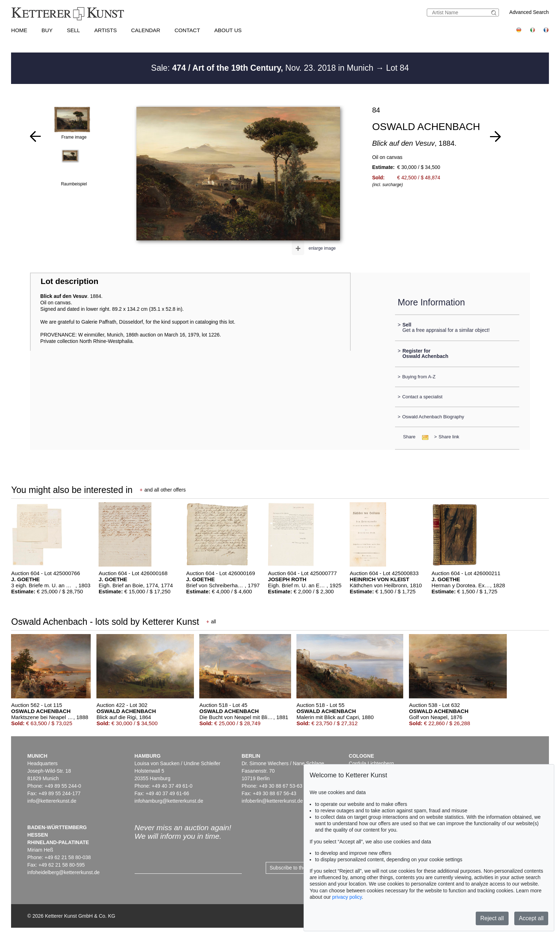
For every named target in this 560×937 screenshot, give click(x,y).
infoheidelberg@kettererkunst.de (64, 872)
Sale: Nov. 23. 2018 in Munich (263, 68)
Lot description (70, 281)
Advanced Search (529, 12)
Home (19, 30)
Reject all (492, 918)
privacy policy (347, 897)
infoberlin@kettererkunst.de (272, 801)
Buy (47, 30)
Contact (187, 30)
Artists (106, 30)
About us (228, 30)
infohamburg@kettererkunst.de (169, 801)
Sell (73, 30)
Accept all (531, 918)
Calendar (146, 30)
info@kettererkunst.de (52, 801)
